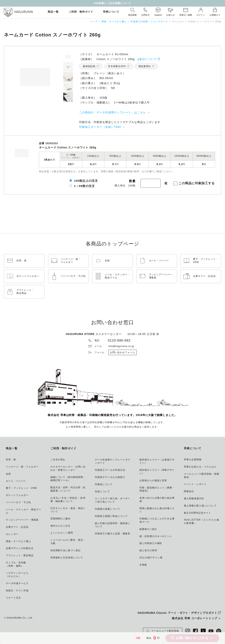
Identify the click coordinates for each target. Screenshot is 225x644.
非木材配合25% (117, 66)
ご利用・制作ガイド (81, 12)
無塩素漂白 (145, 66)
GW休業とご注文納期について (112, 3)
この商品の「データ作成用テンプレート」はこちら (112, 112)
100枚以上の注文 (86, 181)
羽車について (111, 12)
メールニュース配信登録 (163, 631)
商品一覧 (53, 12)
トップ (94, 22)
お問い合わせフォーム (123, 352)
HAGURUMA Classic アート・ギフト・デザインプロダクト (177, 613)
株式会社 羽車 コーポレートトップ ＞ (196, 618)
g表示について (147, 59)
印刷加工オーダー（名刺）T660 (100, 127)
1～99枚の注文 (84, 186)
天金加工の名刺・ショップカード (149, 22)
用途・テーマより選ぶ (114, 22)
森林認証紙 (89, 66)
